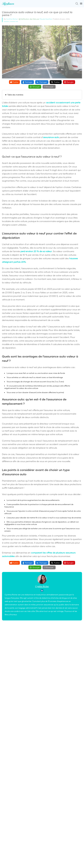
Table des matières (15, 95)
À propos (6, 674)
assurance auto (51, 137)
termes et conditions (56, 657)
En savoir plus (42, 687)
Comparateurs (8, 670)
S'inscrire (42, 662)
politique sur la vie (28, 657)
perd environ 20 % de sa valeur (36, 251)
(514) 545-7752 (66, 698)
